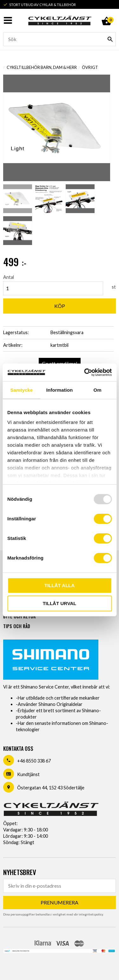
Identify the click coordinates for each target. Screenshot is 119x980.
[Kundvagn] (106, 14)
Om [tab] (98, 390)
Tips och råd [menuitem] (17, 626)
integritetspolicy (91, 914)
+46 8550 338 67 (34, 761)
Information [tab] (60, 390)
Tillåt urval (59, 603)
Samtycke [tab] (21, 390)
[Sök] (110, 39)
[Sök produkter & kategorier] (60, 39)
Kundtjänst (28, 774)
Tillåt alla (60, 585)
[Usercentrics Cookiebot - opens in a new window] (85, 372)
